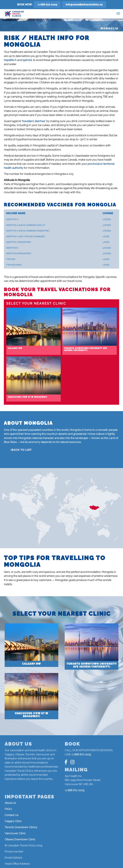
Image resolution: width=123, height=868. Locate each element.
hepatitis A (10, 60)
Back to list (22, 450)
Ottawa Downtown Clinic (20, 839)
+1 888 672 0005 (47, 5)
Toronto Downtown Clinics (21, 827)
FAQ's (8, 809)
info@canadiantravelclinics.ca (84, 5)
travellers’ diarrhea (34, 121)
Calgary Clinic (13, 821)
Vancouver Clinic (15, 833)
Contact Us (11, 815)
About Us (10, 803)
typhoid (27, 60)
